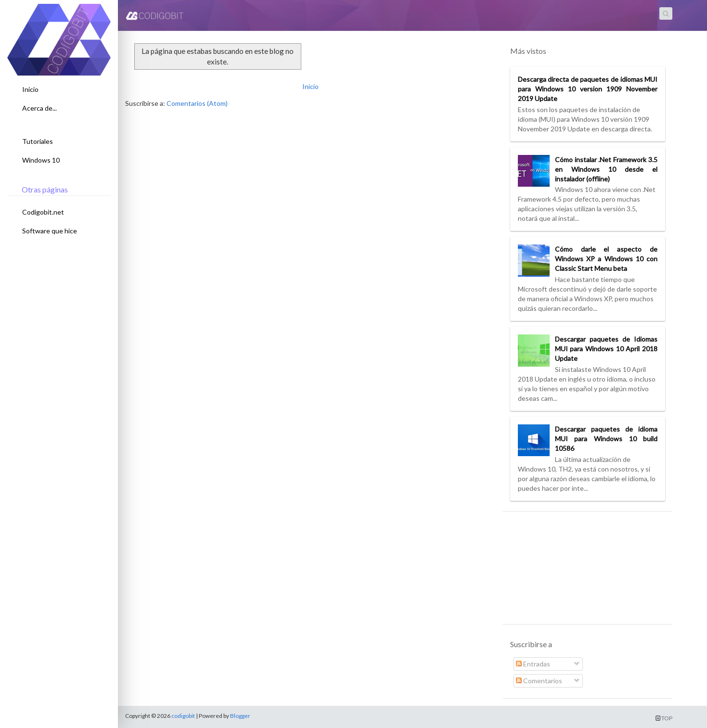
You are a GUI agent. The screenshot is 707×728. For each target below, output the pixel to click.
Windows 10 (41, 160)
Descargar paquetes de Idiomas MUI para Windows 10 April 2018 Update (606, 349)
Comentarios (539, 681)
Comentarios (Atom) (197, 103)
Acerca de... (39, 108)
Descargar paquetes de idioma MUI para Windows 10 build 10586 (606, 439)
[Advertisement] (588, 571)
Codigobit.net (43, 212)
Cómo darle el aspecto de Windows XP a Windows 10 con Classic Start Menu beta (606, 259)
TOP (664, 718)
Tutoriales (38, 141)
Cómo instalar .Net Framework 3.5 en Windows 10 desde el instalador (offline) (606, 169)
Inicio (30, 89)
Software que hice (50, 231)
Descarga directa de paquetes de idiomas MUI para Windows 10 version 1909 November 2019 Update (588, 89)
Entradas (533, 664)
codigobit (183, 716)
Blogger (240, 716)
